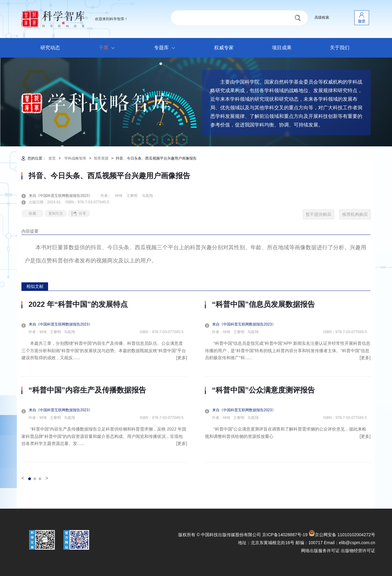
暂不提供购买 (318, 214)
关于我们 (340, 48)
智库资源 (101, 158)
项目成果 (282, 48)
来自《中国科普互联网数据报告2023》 (64, 196)
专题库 (166, 48)
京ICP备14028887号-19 (285, 535)
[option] (104, 381)
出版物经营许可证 (358, 551)
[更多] (182, 358)
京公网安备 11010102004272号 (342, 535)
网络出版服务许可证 (320, 551)
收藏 (32, 213)
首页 (52, 158)
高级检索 (322, 17)
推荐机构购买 (355, 214)
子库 (108, 48)
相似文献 (35, 286)
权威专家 (224, 48)
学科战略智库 (75, 158)
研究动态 (50, 48)
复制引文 (56, 213)
